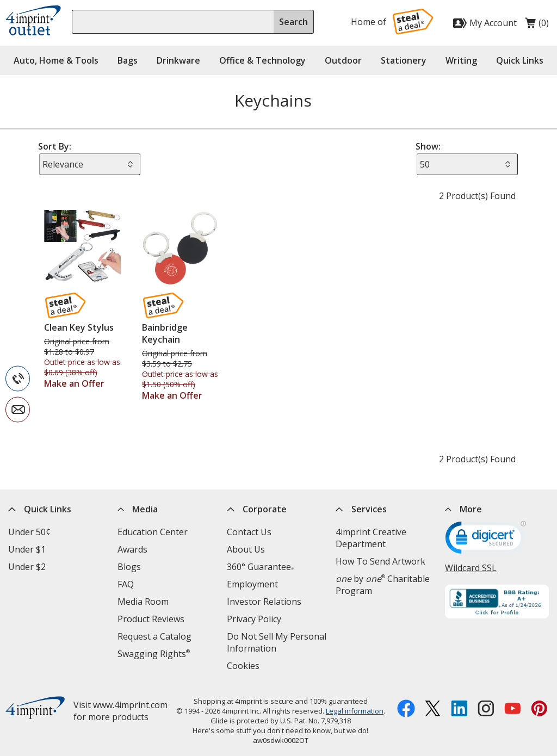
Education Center (153, 532)
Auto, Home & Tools (56, 60)
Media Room (143, 602)
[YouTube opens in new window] (513, 710)
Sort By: (55, 146)
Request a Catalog (154, 636)
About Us (246, 549)
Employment (252, 584)
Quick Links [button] (520, 60)
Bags (128, 60)
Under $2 (27, 567)
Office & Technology (262, 60)
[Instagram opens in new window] (486, 710)
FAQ (126, 584)
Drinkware (178, 60)
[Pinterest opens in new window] (539, 710)
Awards (132, 549)
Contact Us (249, 532)
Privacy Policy (254, 619)
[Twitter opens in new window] (433, 710)
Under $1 (27, 549)
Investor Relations (264, 602)
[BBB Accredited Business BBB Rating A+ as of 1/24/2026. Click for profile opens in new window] (497, 603)
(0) (537, 26)
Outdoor (343, 60)
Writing (461, 60)
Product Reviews (151, 619)
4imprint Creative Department (371, 538)
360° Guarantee (260, 567)
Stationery (404, 60)
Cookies (243, 666)
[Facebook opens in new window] (406, 710)
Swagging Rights (154, 654)
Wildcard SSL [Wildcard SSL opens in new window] (471, 568)
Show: (428, 146)
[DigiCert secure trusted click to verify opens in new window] (486, 541)
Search (293, 22)
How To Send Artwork (380, 561)
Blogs (129, 567)
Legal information (355, 711)
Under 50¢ (29, 532)
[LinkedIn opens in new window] (459, 710)
